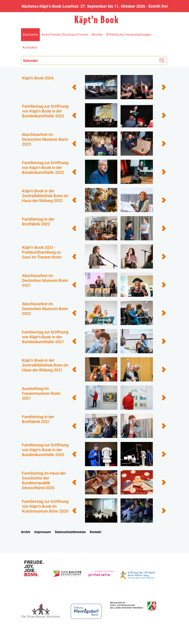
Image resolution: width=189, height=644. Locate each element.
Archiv (26, 532)
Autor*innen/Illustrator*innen (65, 35)
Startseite (30, 35)
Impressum (43, 532)
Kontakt (96, 532)
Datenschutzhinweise (70, 532)
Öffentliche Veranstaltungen (129, 35)
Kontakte (30, 47)
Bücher (97, 35)
